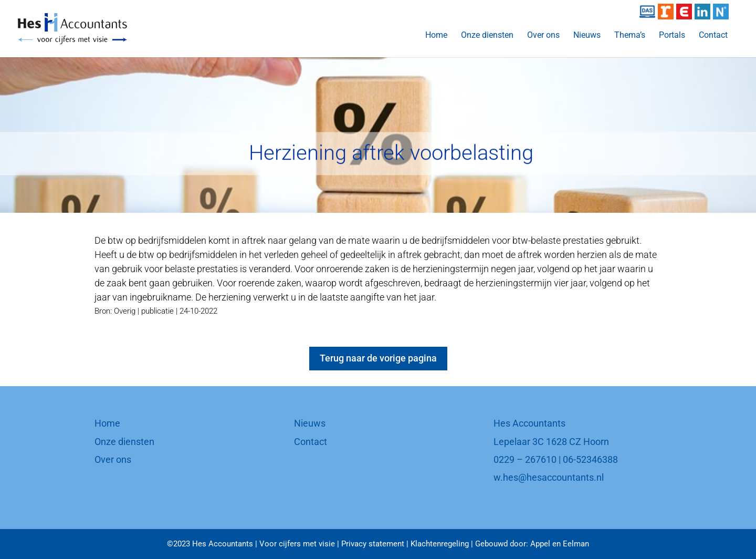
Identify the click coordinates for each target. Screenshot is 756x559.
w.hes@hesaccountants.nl (549, 477)
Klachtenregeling (440, 544)
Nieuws (587, 36)
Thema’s (630, 36)
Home (436, 36)
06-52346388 (590, 459)
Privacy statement (373, 544)
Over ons (543, 36)
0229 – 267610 (525, 459)
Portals (672, 36)
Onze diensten (487, 36)
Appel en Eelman (560, 544)
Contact (713, 36)
